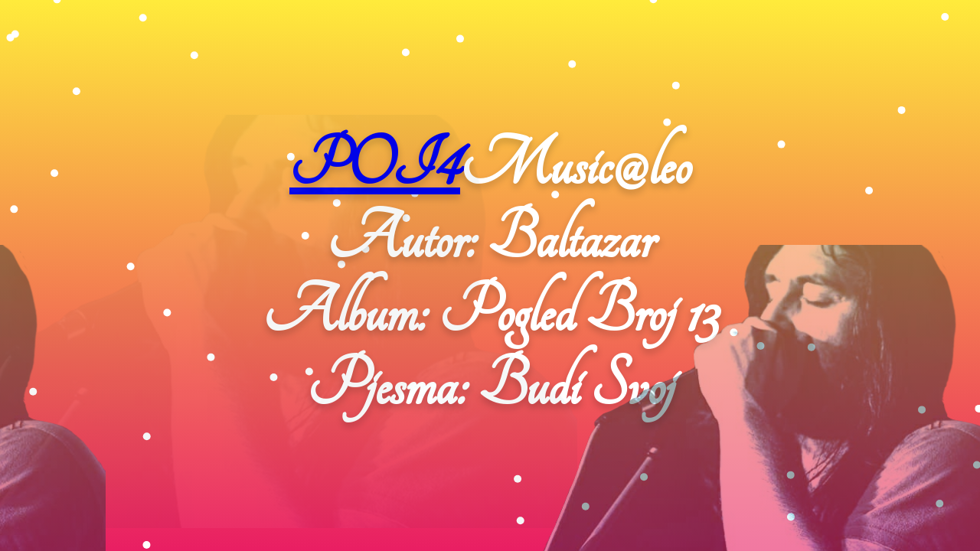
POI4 (375, 165)
